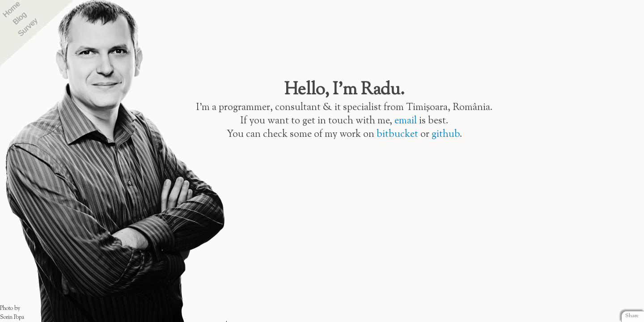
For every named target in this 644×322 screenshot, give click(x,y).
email (406, 121)
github (446, 134)
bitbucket (397, 134)
